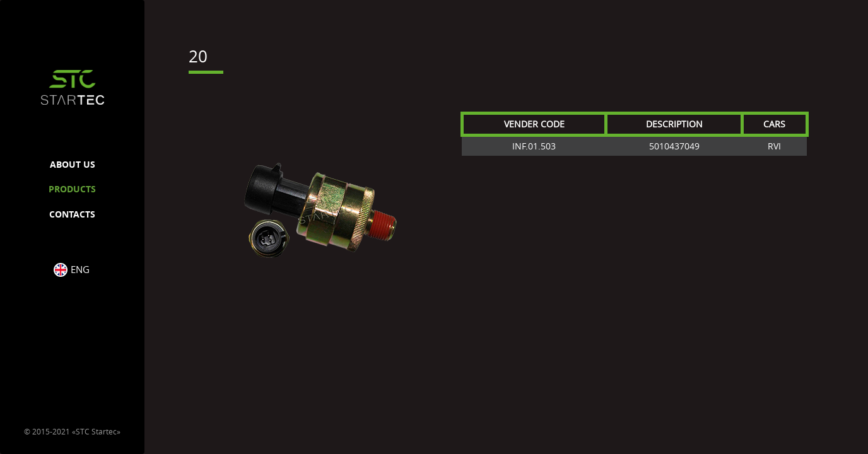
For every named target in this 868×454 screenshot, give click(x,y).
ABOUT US (73, 164)
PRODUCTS (72, 189)
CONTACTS (72, 214)
